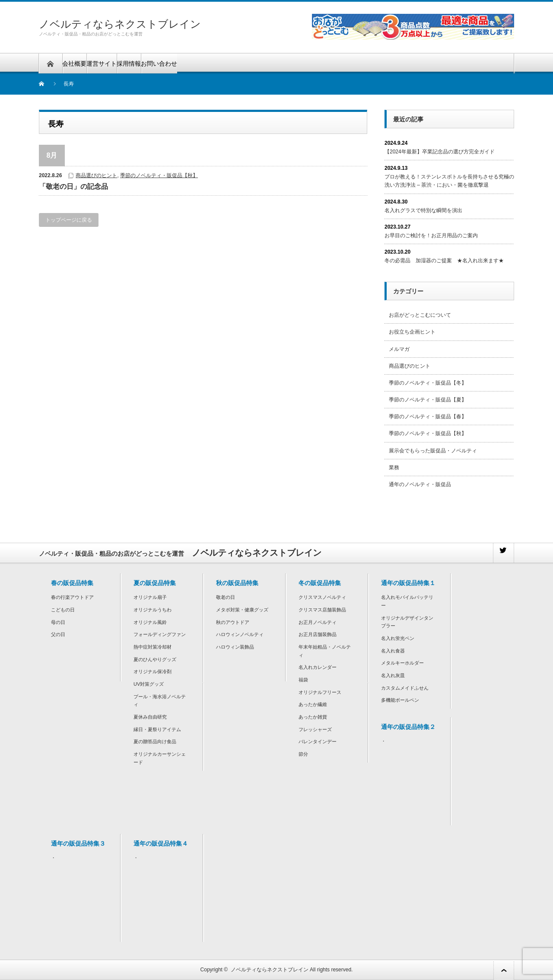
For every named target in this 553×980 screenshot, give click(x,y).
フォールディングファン (160, 634)
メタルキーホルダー (402, 663)
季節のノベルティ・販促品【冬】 (428, 383)
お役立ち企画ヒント (412, 332)
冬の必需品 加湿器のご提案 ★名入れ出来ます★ (444, 261)
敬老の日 (226, 597)
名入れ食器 (393, 651)
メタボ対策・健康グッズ (242, 610)
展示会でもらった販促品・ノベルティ (433, 451)
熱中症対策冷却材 (153, 647)
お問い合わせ (159, 64)
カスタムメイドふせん (405, 688)
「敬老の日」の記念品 (73, 186)
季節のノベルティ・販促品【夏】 (428, 400)
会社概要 (74, 64)
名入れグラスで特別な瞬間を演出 (423, 210)
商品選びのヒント (96, 175)
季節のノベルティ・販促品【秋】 (159, 175)
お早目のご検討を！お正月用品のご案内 (431, 235)
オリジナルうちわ (153, 610)
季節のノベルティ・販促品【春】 (428, 417)
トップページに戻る (69, 220)
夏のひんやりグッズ (155, 659)
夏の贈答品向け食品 (155, 741)
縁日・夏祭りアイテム (157, 729)
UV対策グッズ (149, 684)
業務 (394, 468)
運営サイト (102, 64)
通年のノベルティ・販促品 (420, 484)
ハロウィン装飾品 (235, 647)
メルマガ (399, 349)
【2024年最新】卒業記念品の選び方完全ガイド (440, 152)
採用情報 (129, 64)
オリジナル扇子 (150, 597)
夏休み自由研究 (150, 717)
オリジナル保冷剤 (153, 671)
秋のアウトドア (233, 622)
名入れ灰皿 (393, 675)
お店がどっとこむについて (420, 315)
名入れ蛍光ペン (398, 638)
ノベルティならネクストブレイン (120, 24)
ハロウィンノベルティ (240, 634)
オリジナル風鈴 (150, 622)
